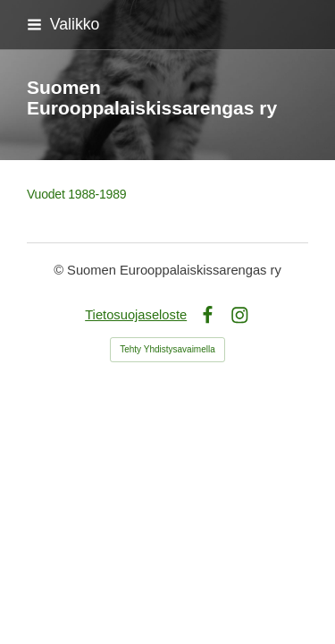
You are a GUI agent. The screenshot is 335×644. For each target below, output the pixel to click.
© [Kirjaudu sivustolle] (60, 270)
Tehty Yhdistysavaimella (167, 349)
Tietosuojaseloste (136, 315)
